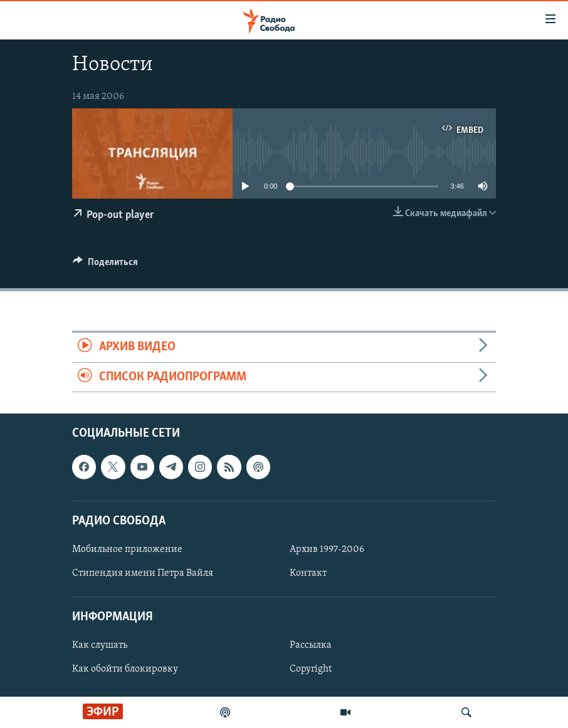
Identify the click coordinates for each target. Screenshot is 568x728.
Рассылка (311, 645)
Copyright (311, 669)
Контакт (308, 573)
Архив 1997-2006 (327, 549)
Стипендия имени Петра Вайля (143, 573)
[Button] (105, 265)
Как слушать (100, 645)
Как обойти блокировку (125, 669)
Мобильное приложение (127, 549)
